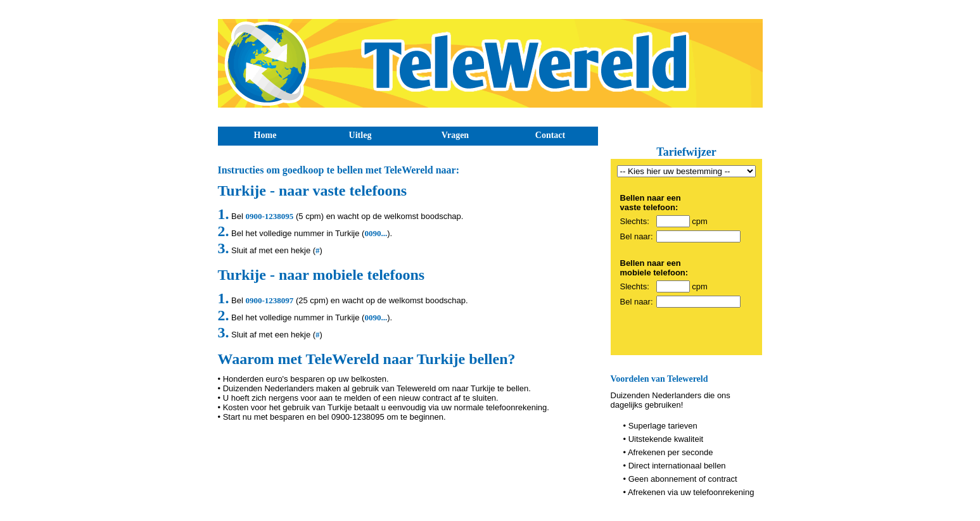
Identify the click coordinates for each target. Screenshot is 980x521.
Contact (550, 135)
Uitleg (360, 135)
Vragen (455, 135)
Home (265, 135)
